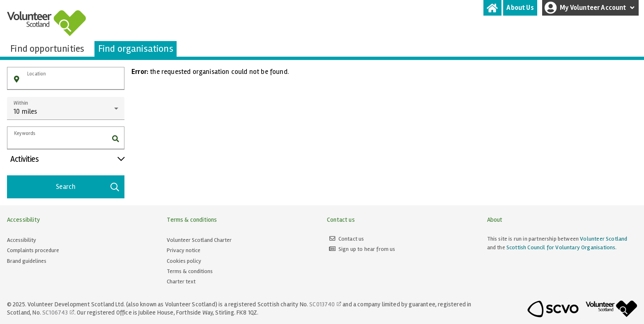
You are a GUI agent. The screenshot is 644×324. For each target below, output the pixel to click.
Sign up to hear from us (367, 249)
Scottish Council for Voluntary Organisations (561, 247)
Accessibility (22, 240)
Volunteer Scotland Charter (199, 240)
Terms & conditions (190, 271)
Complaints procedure (33, 250)
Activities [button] (67, 159)
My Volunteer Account (591, 8)
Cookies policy (184, 261)
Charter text (181, 281)
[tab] (492, 8)
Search (88, 187)
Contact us (351, 239)
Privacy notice (184, 250)
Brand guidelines (27, 261)
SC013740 (322, 304)
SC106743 (55, 313)
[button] (17, 79)
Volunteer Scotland (604, 239)
